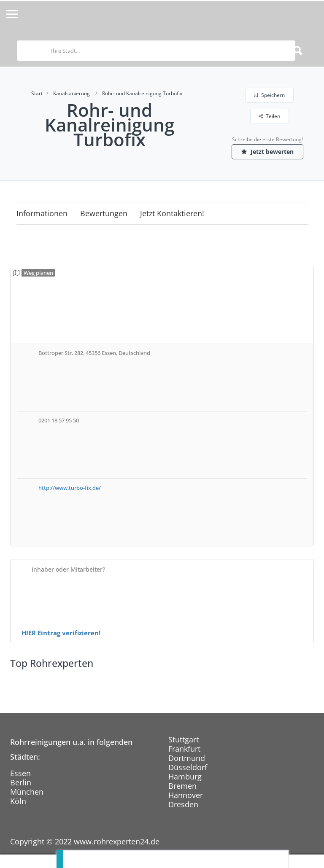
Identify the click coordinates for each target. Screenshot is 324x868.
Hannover (186, 795)
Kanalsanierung (72, 93)
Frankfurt (184, 749)
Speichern (269, 95)
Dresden (183, 804)
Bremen (182, 786)
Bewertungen (104, 213)
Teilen (269, 116)
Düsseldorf (188, 767)
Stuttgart (184, 739)
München (27, 792)
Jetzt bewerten (267, 152)
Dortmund (187, 758)
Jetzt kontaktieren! (172, 213)
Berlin (21, 782)
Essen (20, 773)
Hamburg (185, 777)
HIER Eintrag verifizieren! (61, 633)
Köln (18, 801)
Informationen (42, 213)
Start (37, 93)
